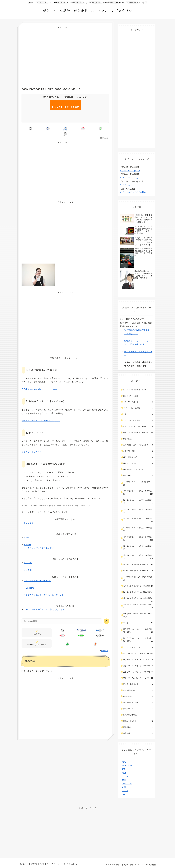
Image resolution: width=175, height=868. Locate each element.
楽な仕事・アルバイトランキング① (138, 660)
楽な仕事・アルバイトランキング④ (138, 678)
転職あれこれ (138, 709)
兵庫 (124, 780)
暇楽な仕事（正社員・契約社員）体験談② (138, 615)
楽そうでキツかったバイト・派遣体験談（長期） (138, 640)
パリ (124, 794)
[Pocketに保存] (73, 129)
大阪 (124, 773)
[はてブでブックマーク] (58, 129)
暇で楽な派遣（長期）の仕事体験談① (138, 593)
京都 (124, 769)
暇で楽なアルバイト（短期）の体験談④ (138, 511)
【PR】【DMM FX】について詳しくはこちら (44, 604)
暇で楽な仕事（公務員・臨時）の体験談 (138, 579)
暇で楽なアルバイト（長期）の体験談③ (138, 557)
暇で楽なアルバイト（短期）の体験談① (138, 493)
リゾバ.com (125, 185)
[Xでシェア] (29, 129)
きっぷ (125, 791)
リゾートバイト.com (129, 178)
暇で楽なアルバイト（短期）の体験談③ (138, 502)
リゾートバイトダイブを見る (133, 192)
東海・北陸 (127, 766)
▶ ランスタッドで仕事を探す (65, 107)
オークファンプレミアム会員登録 (39, 543)
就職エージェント (138, 463)
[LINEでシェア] (87, 129)
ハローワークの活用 (138, 402)
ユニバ (125, 776)
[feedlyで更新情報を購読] (67, 639)
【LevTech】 (29, 583)
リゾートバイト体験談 (138, 408)
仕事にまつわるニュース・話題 (138, 426)
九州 (124, 787)
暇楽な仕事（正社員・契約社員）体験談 (138, 606)
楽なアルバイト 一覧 (138, 647)
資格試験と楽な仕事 (138, 703)
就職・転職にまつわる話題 (138, 469)
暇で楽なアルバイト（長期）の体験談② (138, 548)
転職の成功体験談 (138, 715)
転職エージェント (138, 721)
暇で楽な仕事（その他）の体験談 (138, 565)
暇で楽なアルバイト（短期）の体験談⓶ (138, 529)
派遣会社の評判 (138, 690)
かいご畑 (28, 557)
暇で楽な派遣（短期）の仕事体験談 (138, 586)
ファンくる (29, 518)
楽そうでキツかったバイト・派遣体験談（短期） (138, 631)
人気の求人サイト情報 (138, 420)
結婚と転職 (138, 696)
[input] (62, 616)
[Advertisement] (65, 55)
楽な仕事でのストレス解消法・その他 (138, 654)
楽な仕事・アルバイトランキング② (138, 666)
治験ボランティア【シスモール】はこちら (41, 415)
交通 (138, 414)
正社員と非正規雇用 (138, 684)
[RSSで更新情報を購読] (95, 639)
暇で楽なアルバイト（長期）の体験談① (138, 539)
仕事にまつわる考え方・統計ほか (138, 433)
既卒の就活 (138, 476)
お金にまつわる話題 (138, 396)
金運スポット (138, 733)
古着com (27, 539)
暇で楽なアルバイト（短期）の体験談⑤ (138, 520)
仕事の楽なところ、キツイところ (138, 445)
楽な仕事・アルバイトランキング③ (138, 672)
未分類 (138, 623)
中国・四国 (127, 784)
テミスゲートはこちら (32, 447)
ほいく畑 (28, 565)
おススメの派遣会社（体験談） (138, 390)
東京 (124, 762)
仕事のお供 (138, 439)
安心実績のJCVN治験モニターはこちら (39, 384)
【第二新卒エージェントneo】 (37, 575)
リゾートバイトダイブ (130, 171)
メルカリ (28, 532)
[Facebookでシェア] (44, 129)
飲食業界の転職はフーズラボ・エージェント (44, 590)
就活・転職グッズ (138, 457)
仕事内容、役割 (138, 451)
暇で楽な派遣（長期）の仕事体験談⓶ (138, 599)
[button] (102, 129)
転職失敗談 (138, 727)
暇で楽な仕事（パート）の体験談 (138, 571)
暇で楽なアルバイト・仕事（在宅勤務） (138, 484)
